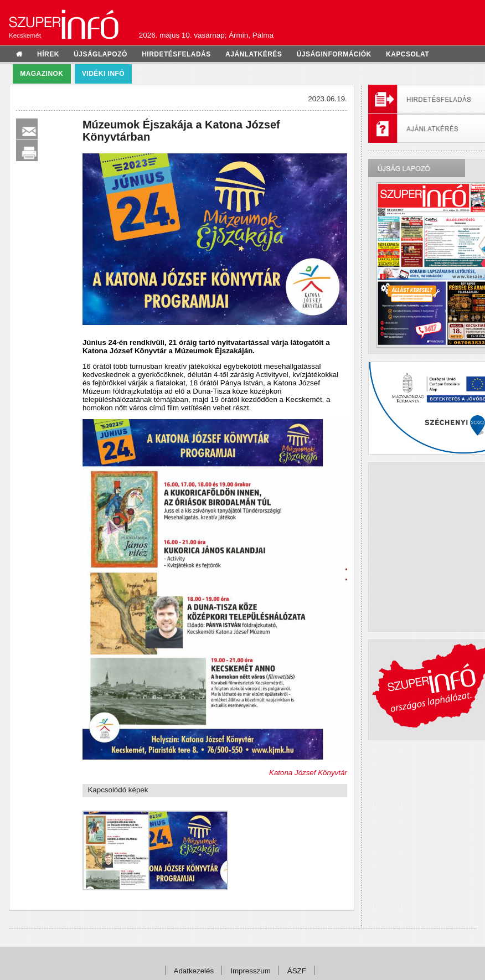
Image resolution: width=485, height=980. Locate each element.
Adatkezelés (194, 971)
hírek (48, 54)
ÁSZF (297, 971)
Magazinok (42, 74)
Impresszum (251, 971)
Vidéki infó (103, 74)
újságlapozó (100, 54)
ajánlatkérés (254, 54)
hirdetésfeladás (176, 54)
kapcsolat (407, 54)
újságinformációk (334, 54)
